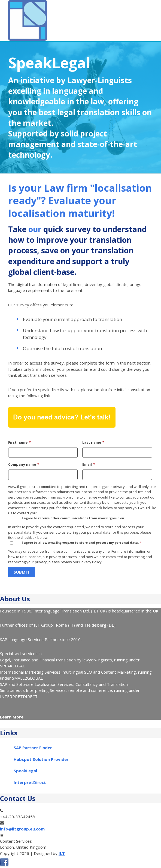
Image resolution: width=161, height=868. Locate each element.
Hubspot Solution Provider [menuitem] (41, 759)
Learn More (12, 717)
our (36, 229)
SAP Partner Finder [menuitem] (33, 748)
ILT (62, 853)
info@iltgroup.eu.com (22, 829)
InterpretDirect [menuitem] (30, 782)
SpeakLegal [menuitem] (25, 771)
